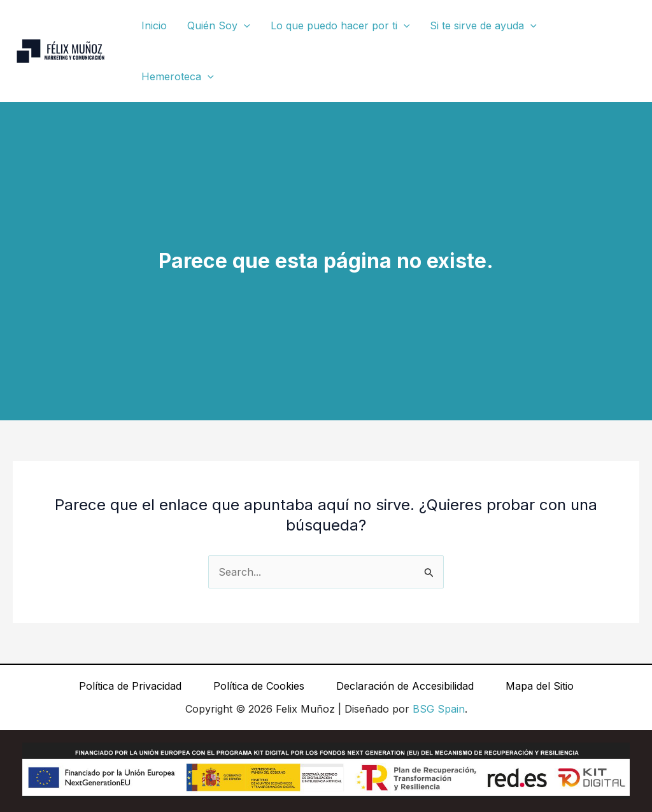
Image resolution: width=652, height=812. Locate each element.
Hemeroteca (178, 76)
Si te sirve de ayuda (483, 25)
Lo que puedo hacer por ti (340, 25)
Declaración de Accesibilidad (405, 686)
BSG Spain (439, 709)
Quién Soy (219, 25)
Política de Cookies (259, 686)
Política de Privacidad (130, 686)
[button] (244, 25)
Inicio (154, 25)
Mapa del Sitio (540, 686)
